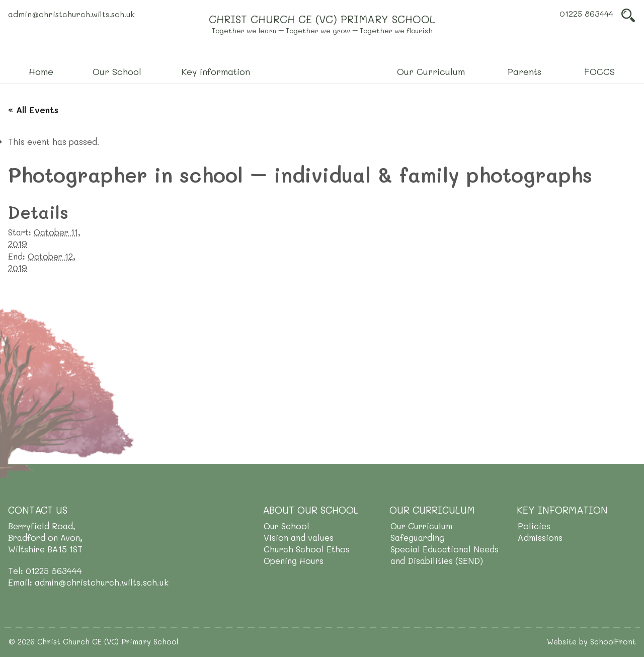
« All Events (33, 110)
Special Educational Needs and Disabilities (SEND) (445, 555)
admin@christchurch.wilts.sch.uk (71, 14)
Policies (534, 526)
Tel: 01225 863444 (45, 570)
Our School (287, 526)
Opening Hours (294, 560)
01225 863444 (586, 13)
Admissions (540, 537)
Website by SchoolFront (591, 641)
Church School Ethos (307, 549)
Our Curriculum (421, 526)
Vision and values (299, 537)
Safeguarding (417, 537)
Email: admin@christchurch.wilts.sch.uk (88, 582)
